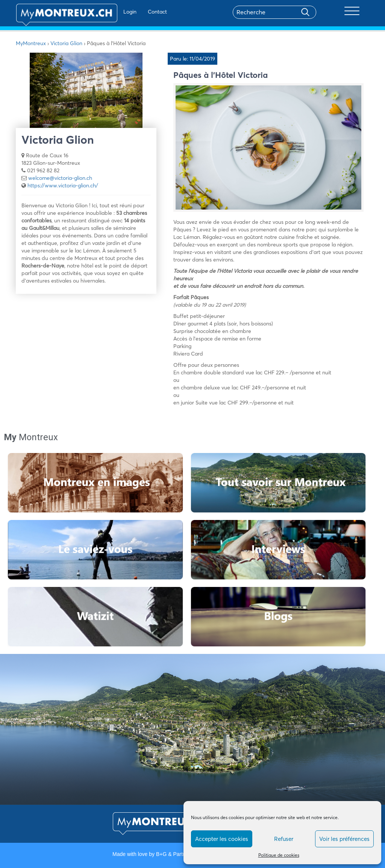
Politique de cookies (279, 855)
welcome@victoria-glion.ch (60, 178)
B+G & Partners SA (179, 854)
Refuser (284, 839)
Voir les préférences (344, 839)
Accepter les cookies (222, 839)
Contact (136, 12)
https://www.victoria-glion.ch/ (63, 185)
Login (108, 12)
